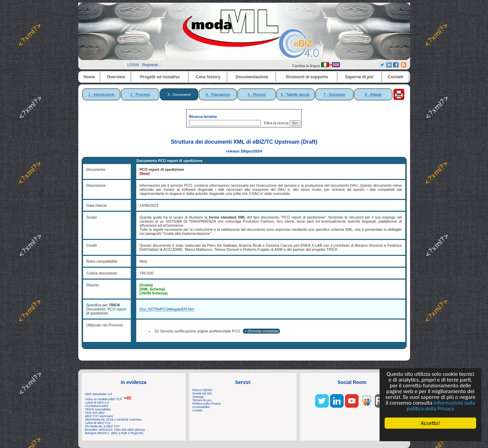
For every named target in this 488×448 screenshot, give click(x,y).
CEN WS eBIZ (95, 413)
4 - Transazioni (218, 95)
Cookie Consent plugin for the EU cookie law (430, 435)
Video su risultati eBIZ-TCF (108, 399)
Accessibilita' (201, 407)
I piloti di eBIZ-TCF (98, 423)
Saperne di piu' (360, 77)
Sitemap (198, 397)
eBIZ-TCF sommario (99, 416)
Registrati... (151, 65)
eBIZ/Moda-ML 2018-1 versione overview (113, 420)
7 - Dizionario (334, 95)
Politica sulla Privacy (207, 404)
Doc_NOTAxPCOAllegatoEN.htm (167, 309)
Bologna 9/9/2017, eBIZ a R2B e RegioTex (114, 433)
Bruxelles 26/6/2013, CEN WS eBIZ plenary (115, 430)
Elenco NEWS (202, 390)
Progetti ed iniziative (160, 77)
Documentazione (252, 77)
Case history (208, 77)
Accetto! (430, 423)
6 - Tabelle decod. (296, 95)
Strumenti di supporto (307, 77)
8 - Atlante (373, 95)
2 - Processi (140, 95)
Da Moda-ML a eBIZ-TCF (103, 426)
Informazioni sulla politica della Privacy (441, 406)
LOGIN (133, 65)
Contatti (395, 77)
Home (89, 77)
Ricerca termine (203, 117)
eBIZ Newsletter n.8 (99, 394)
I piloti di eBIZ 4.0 (97, 403)
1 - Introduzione (101, 95)
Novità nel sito (202, 393)
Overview (116, 77)
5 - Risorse (257, 95)
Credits (197, 410)
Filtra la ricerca (275, 123)
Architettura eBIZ (97, 406)
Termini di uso (202, 400)
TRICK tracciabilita (98, 409)
